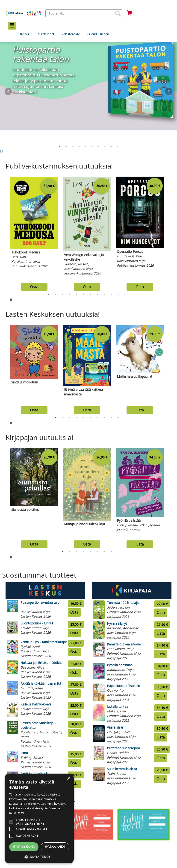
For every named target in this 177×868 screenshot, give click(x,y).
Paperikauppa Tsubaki (123, 686)
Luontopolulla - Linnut (37, 623)
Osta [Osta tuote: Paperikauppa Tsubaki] (161, 696)
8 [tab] (97, 294)
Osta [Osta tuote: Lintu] (74, 763)
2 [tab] (56, 294)
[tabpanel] (34, 232)
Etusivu (24, 34)
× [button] (69, 779)
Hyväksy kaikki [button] (24, 847)
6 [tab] (83, 294)
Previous (4, 232)
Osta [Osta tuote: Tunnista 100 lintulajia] (161, 612)
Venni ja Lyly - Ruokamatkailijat (44, 642)
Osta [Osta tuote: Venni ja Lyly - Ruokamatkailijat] (74, 652)
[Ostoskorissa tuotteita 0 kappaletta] (130, 13)
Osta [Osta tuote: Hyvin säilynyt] (161, 633)
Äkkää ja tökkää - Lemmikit (41, 683)
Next (169, 91)
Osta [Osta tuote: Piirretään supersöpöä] (161, 758)
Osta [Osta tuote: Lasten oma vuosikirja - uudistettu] (74, 733)
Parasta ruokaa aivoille (124, 644)
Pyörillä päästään (120, 665)
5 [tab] (77, 294)
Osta (34, 287)
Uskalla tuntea (118, 707)
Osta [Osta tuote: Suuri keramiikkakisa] (161, 779)
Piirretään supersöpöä (123, 748)
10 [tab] (111, 294)
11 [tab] (118, 294)
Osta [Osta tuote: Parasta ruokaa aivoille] (161, 654)
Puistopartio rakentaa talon (41, 602)
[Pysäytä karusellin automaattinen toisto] (11, 300)
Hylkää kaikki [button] (55, 847)
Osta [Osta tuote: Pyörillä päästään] (161, 675)
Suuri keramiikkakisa (122, 769)
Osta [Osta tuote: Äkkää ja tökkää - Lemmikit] (74, 693)
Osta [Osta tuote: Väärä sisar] (161, 737)
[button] (118, 13)
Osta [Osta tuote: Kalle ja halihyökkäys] (74, 714)
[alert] (39, 818)
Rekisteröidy (70, 34)
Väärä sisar (115, 727)
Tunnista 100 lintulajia (123, 603)
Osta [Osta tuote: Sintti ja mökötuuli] (74, 784)
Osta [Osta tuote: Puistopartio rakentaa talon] (74, 612)
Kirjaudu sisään (98, 34)
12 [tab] (125, 294)
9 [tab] (104, 294)
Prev (8, 91)
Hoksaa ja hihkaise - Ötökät (41, 663)
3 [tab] (63, 294)
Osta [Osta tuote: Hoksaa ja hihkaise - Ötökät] (74, 672)
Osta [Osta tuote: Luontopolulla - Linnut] (74, 633)
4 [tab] (70, 294)
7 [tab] (90, 294)
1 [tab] (49, 294)
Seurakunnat (45, 34)
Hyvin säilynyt (117, 623)
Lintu (24, 753)
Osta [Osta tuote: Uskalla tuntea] (161, 716)
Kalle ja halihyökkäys (36, 704)
